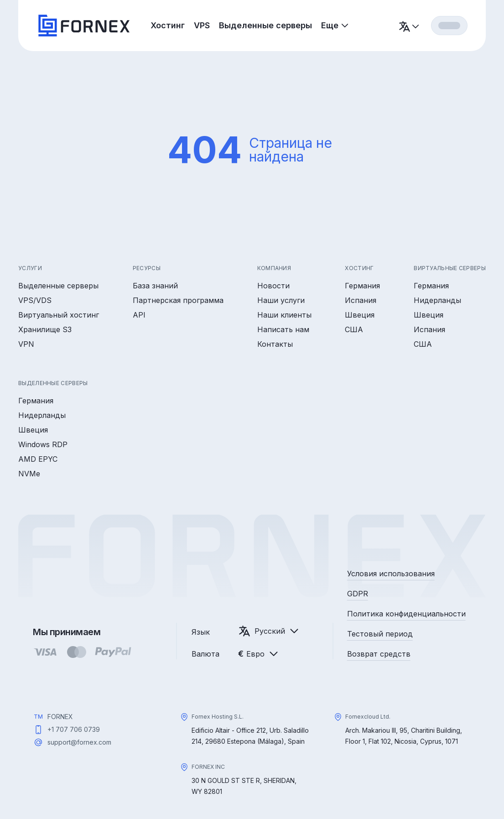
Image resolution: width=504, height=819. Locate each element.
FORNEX (60, 717)
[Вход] (449, 26)
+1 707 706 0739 (74, 729)
